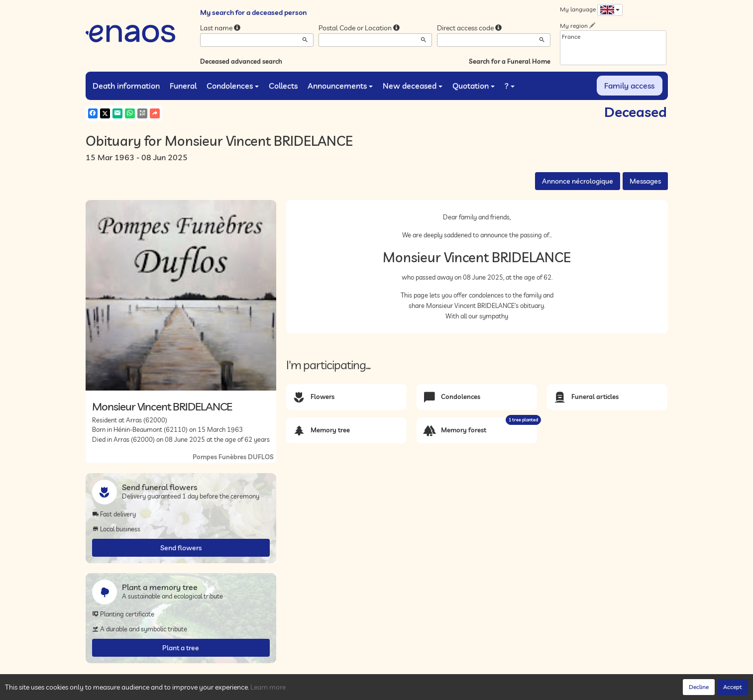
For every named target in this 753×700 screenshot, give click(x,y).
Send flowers (181, 548)
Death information (126, 86)
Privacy (175, 690)
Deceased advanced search (241, 61)
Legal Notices (238, 690)
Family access (629, 86)
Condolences (233, 86)
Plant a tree (181, 648)
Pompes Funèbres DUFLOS (233, 457)
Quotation (474, 86)
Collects (283, 86)
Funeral (183, 86)
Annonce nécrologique (578, 181)
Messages (645, 181)
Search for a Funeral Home (510, 61)
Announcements (340, 86)
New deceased (413, 86)
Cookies (202, 690)
